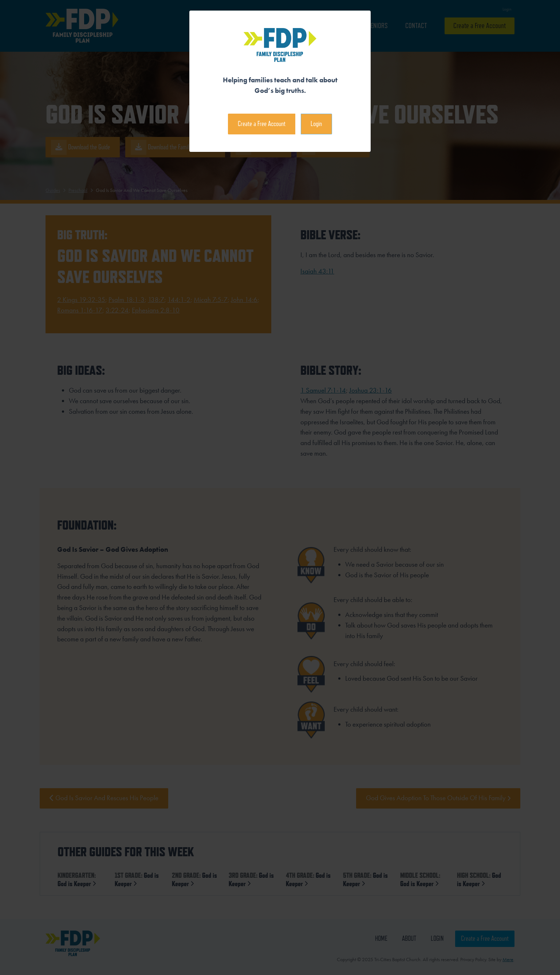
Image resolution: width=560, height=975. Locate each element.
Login (316, 124)
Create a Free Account (262, 124)
